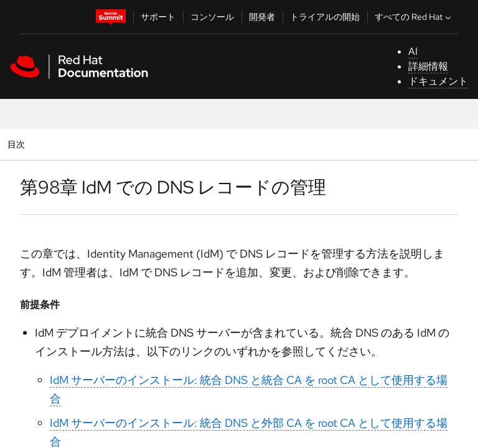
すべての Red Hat (414, 17)
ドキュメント (438, 81)
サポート (158, 17)
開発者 (262, 17)
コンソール (212, 17)
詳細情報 (428, 66)
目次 (18, 144)
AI (413, 51)
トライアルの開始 (325, 17)
